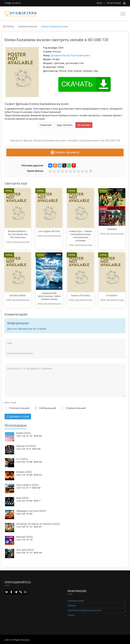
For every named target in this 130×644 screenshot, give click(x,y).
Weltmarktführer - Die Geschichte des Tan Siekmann (18, 234)
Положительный (17, 408)
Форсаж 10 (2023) (26, 446)
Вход (100, 3)
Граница (112, 229)
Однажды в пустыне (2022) (31, 511)
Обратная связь (76, 601)
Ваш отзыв (10, 402)
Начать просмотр (65, 152)
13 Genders (112, 295)
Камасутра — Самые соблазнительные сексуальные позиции (81, 236)
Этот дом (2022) (25, 550)
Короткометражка (80, 55)
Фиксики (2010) (25, 537)
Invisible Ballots (18, 295)
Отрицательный (73, 408)
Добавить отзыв (18, 416)
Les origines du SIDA (49, 231)
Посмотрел (46, 125)
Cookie (71, 615)
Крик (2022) (23, 498)
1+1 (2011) (22, 459)
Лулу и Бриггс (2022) (27, 485)
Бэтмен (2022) (24, 472)
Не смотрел (84, 125)
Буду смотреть (65, 125)
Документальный (60, 55)
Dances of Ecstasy (81, 295)
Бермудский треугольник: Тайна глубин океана (49, 296)
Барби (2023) (23, 433)
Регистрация (114, 3)
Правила (72, 606)
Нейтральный (45, 408)
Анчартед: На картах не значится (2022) (38, 524)
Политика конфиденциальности (84, 610)
